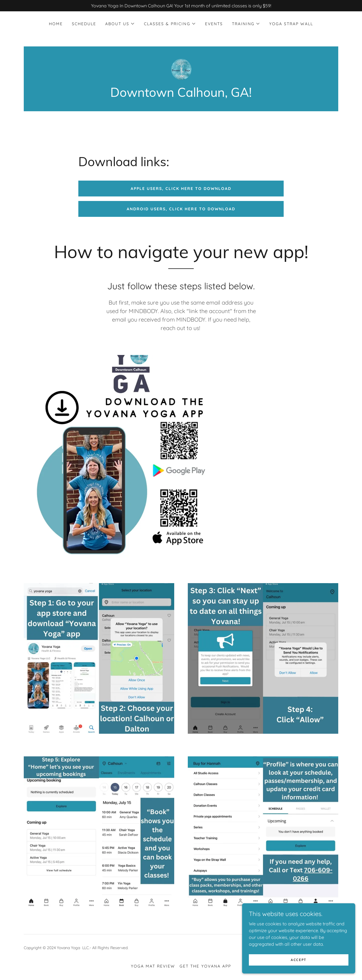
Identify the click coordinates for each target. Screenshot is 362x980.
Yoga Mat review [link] (153, 966)
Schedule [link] (84, 24)
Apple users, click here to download (181, 189)
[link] (181, 69)
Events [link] (214, 24)
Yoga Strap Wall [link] (291, 24)
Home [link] (56, 24)
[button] (120, 24)
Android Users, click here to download (181, 209)
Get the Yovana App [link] (205, 966)
